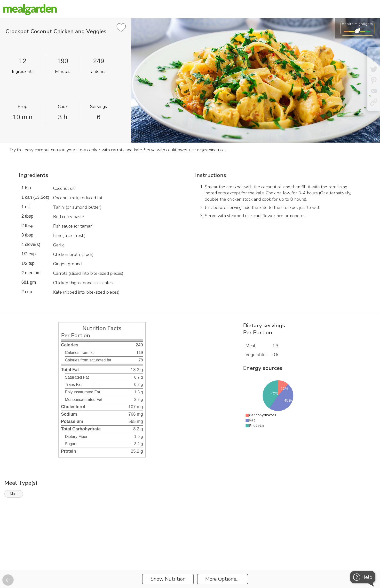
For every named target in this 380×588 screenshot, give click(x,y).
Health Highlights (357, 24)
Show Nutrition (168, 579)
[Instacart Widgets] (190, 553)
